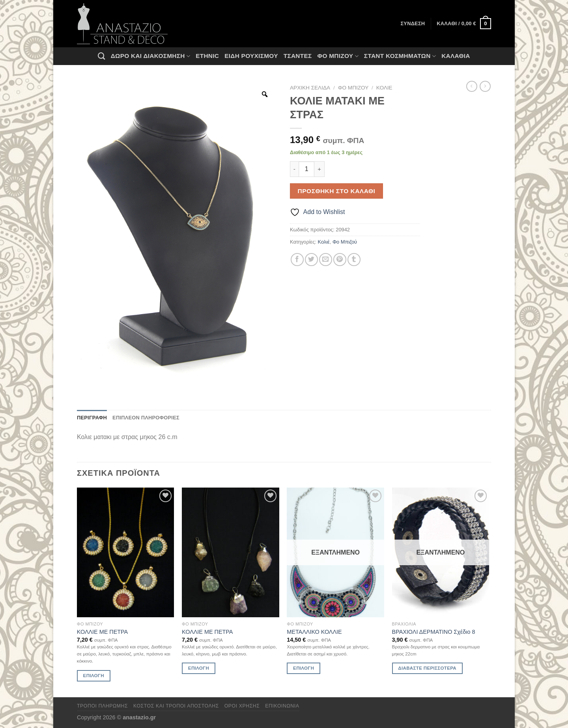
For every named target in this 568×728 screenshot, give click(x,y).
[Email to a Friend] (326, 260)
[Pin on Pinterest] (340, 260)
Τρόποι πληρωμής (102, 706)
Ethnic (207, 56)
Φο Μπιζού (338, 56)
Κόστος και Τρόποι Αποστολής (176, 706)
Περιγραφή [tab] (92, 418)
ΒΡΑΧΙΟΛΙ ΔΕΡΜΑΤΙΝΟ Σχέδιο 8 (434, 632)
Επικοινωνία (282, 706)
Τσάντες (298, 56)
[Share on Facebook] (297, 260)
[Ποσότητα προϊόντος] (306, 169)
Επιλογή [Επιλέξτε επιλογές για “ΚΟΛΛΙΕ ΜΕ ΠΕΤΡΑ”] (94, 676)
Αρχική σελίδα (310, 88)
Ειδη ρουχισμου (251, 56)
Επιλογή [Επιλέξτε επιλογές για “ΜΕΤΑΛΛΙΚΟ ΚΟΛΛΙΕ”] (304, 668)
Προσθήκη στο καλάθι (337, 191)
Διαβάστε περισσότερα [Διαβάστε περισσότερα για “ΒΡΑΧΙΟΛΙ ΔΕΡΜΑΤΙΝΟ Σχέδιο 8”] (427, 668)
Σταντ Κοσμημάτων (400, 56)
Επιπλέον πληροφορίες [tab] (146, 418)
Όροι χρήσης (242, 706)
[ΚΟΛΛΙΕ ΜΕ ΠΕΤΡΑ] (126, 552)
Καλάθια (456, 56)
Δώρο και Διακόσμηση (150, 56)
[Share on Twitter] (311, 260)
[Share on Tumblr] (354, 260)
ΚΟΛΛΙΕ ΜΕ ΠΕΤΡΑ (102, 632)
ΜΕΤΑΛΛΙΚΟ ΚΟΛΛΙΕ (314, 632)
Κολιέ (384, 88)
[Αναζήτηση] (101, 56)
